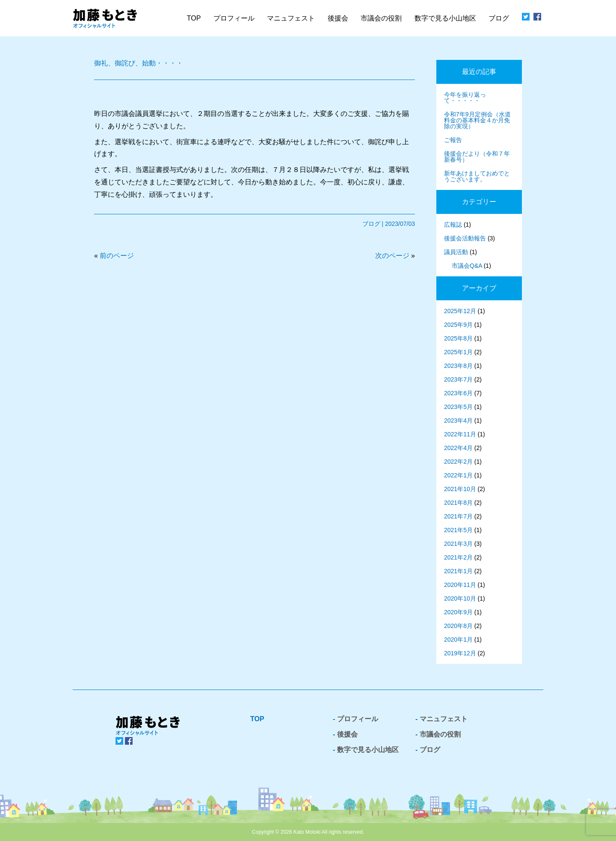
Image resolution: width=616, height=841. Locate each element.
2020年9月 (458, 612)
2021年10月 (460, 489)
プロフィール (234, 18)
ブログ (499, 18)
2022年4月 (458, 448)
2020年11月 (460, 585)
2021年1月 (458, 571)
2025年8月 (458, 338)
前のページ (117, 256)
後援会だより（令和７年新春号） (477, 157)
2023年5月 (458, 407)
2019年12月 (460, 653)
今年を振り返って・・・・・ (465, 98)
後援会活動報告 (465, 238)
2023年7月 (458, 379)
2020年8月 (458, 626)
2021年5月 (458, 530)
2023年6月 (458, 393)
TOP (194, 18)
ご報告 (453, 140)
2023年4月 (458, 420)
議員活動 (456, 252)
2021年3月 (458, 544)
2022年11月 (460, 434)
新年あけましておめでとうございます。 (477, 176)
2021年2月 (458, 557)
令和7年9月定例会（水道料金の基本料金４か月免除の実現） (477, 120)
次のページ (392, 256)
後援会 (338, 18)
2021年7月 (458, 516)
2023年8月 (458, 366)
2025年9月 (458, 325)
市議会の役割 (440, 734)
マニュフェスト (444, 719)
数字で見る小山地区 (445, 18)
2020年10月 (460, 598)
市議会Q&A (467, 266)
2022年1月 (458, 475)
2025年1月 (458, 352)
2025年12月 (460, 311)
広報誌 (453, 225)
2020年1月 (458, 640)
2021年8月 (458, 503)
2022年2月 (458, 462)
